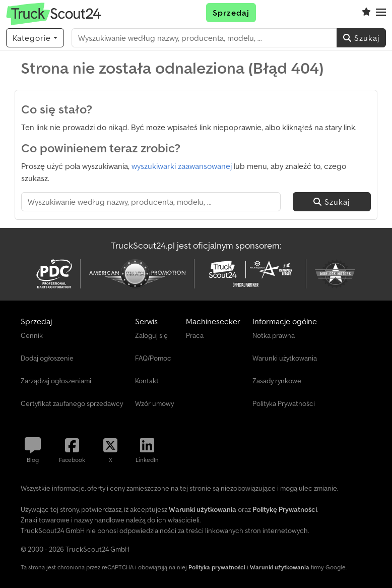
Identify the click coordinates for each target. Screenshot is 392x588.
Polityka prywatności (217, 567)
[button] (381, 13)
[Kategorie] (35, 38)
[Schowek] (366, 13)
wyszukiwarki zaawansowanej (182, 166)
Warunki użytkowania (280, 567)
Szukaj (361, 38)
